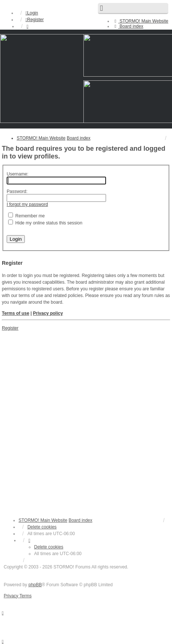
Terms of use (16, 313)
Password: (17, 191)
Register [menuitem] (35, 20)
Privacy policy (48, 313)
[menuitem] (140, 21)
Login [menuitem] (32, 13)
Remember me (27, 216)
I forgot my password (27, 204)
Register (10, 328)
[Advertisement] (86, 421)
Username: (18, 174)
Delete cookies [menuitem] (42, 527)
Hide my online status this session (45, 223)
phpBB (35, 585)
